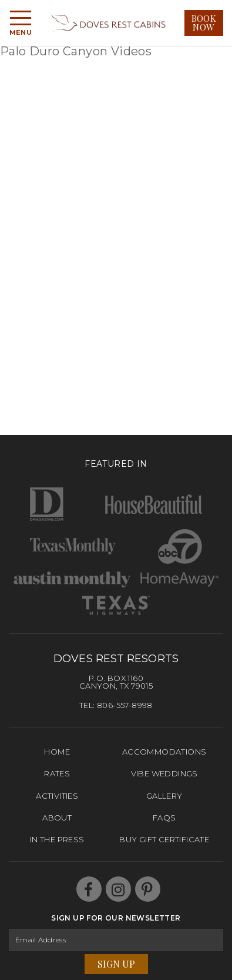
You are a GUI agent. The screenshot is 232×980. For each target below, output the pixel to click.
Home (57, 752)
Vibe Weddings (164, 773)
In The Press (57, 839)
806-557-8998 (125, 705)
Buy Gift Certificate (164, 839)
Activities (57, 796)
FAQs (164, 818)
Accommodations (164, 752)
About (57, 818)
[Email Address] (116, 940)
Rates (57, 773)
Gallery (164, 796)
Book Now (204, 23)
